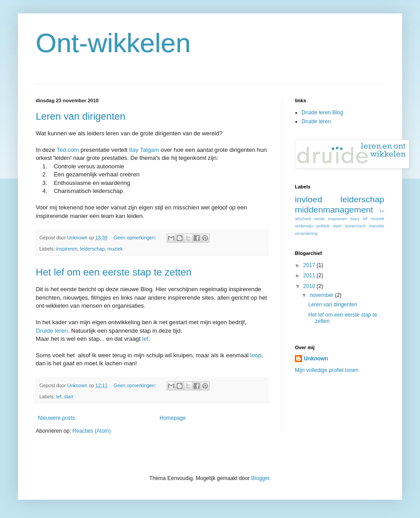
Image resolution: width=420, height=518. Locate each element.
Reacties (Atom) (92, 431)
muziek (115, 249)
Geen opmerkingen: (135, 238)
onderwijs (304, 226)
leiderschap (92, 249)
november (322, 295)
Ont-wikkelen (113, 43)
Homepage (173, 418)
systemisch (355, 226)
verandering (306, 233)
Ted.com (68, 150)
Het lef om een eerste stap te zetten (114, 272)
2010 (310, 286)
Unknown (316, 359)
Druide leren (52, 331)
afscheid (303, 219)
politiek (323, 226)
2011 (310, 276)
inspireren (67, 249)
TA (382, 211)
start (69, 397)
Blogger (260, 478)
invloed (309, 199)
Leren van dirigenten (81, 116)
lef (145, 339)
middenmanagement (334, 210)
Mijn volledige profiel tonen (327, 370)
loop (256, 355)
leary (355, 219)
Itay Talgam (144, 150)
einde (319, 219)
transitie (377, 226)
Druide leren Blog (322, 113)
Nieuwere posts (57, 418)
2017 (310, 265)
